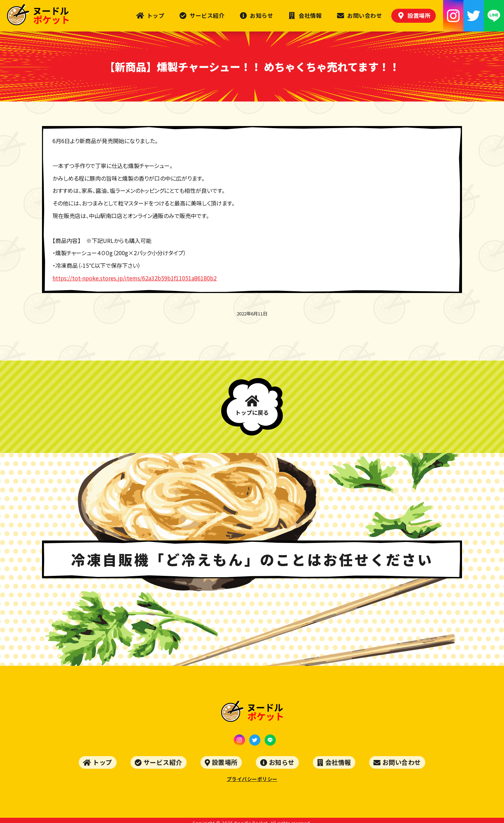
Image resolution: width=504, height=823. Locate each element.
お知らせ (273, 760)
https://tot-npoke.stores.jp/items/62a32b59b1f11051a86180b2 (135, 278)
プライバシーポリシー (252, 773)
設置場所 (225, 760)
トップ (119, 760)
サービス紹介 (171, 760)
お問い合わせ (376, 760)
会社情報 (321, 760)
